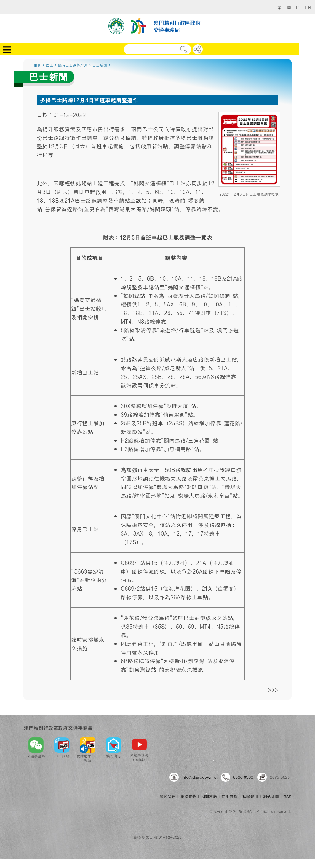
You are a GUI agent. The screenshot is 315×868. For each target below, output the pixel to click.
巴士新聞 (100, 65)
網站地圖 (271, 796)
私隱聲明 (250, 796)
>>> (273, 690)
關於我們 (168, 796)
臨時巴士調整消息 (73, 65)
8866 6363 (243, 777)
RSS (287, 796)
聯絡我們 (188, 796)
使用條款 (229, 796)
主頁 (37, 65)
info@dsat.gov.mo (199, 777)
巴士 (50, 65)
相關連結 (209, 796)
